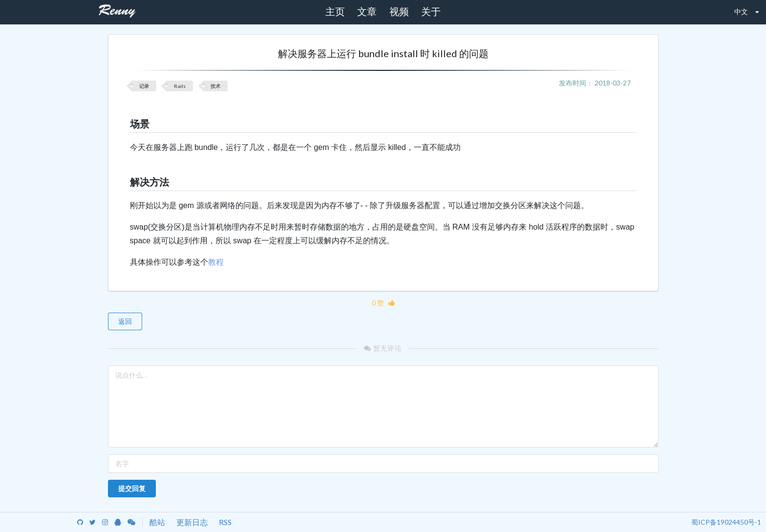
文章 (367, 12)
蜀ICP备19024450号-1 (726, 522)
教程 (216, 262)
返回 (125, 321)
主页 (335, 12)
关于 (431, 12)
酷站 (157, 522)
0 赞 (383, 303)
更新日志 (192, 522)
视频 (399, 12)
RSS (225, 522)
